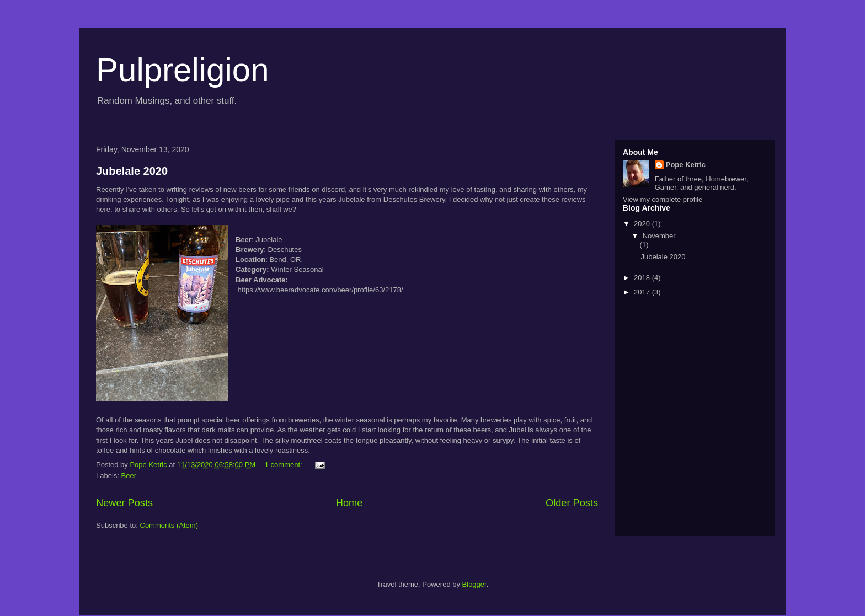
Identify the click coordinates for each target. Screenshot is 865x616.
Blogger (474, 584)
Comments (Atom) (169, 525)
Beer (129, 476)
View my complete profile (663, 199)
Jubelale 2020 (132, 171)
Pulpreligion (183, 70)
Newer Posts (124, 503)
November (659, 236)
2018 (643, 278)
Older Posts (572, 503)
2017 (643, 292)
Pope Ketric (686, 165)
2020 (643, 224)
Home (349, 503)
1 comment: (285, 465)
